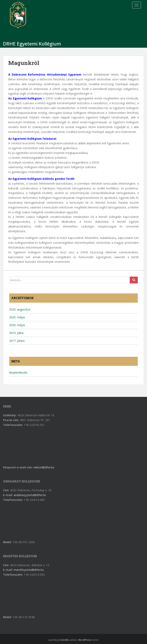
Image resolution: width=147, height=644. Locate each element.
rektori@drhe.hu (44, 467)
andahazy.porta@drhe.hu (30, 495)
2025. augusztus (20, 309)
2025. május (17, 317)
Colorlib (64, 640)
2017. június (17, 341)
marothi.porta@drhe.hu (29, 570)
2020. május (17, 325)
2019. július (16, 333)
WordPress (85, 640)
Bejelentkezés (18, 373)
